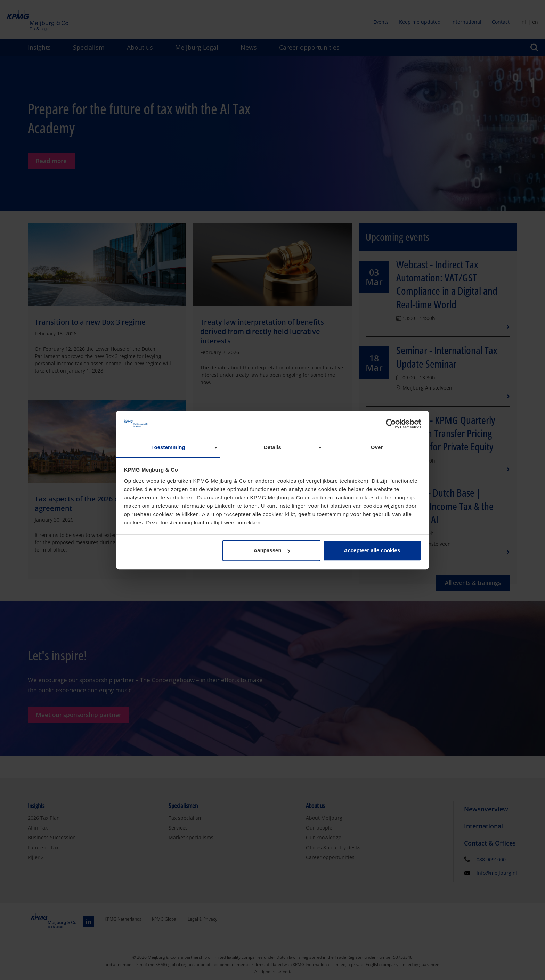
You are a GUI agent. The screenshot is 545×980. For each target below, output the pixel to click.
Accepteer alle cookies (372, 551)
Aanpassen (272, 551)
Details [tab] (272, 447)
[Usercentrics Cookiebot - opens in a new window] (391, 424)
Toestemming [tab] (168, 447)
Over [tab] (377, 447)
